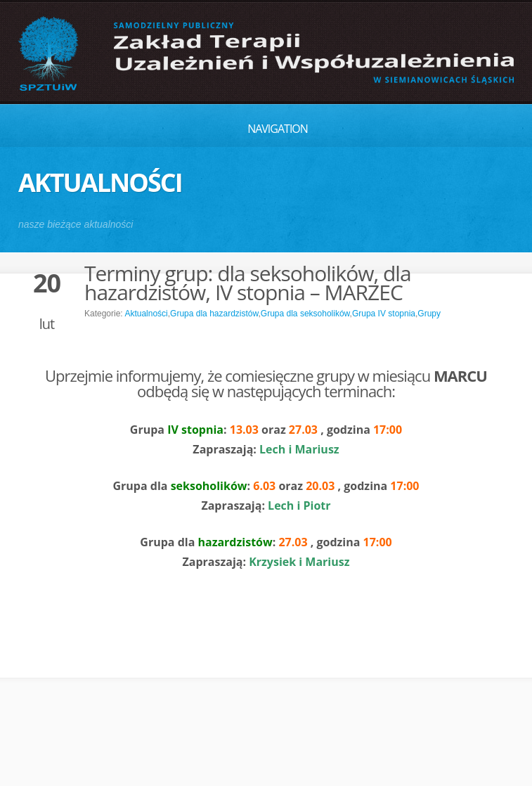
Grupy (429, 314)
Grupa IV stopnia (384, 314)
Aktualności (146, 314)
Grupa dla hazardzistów (214, 314)
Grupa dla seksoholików (305, 314)
